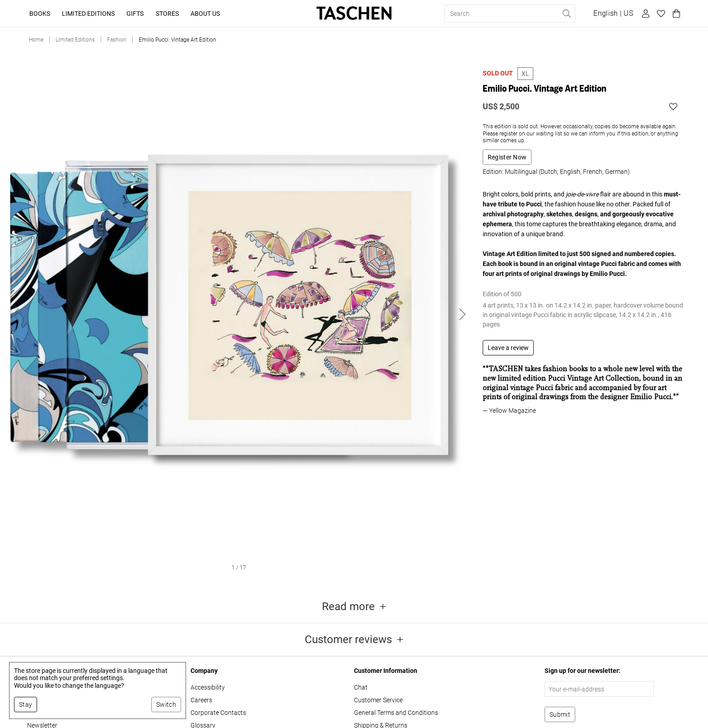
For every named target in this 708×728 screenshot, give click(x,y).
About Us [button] (205, 14)
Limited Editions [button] (88, 14)
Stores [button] (167, 14)
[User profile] (644, 14)
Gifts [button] (135, 14)
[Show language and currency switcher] (613, 14)
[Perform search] (566, 14)
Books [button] (40, 14)
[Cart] (675, 14)
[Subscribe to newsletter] (560, 714)
